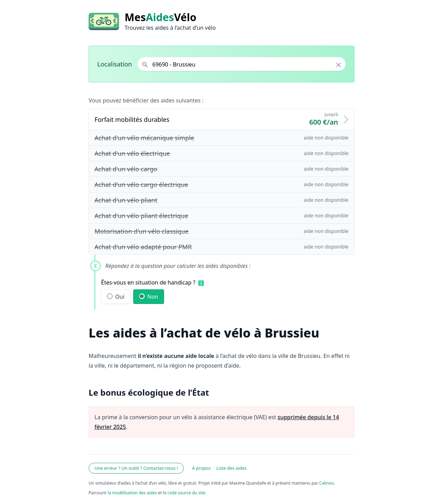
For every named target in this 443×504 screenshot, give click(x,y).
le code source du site (184, 493)
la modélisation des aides (132, 493)
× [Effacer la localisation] (339, 65)
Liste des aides (232, 468)
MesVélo (160, 17)
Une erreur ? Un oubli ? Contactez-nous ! (136, 468)
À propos (201, 468)
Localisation (115, 64)
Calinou (327, 483)
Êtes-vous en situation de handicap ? (148, 282)
